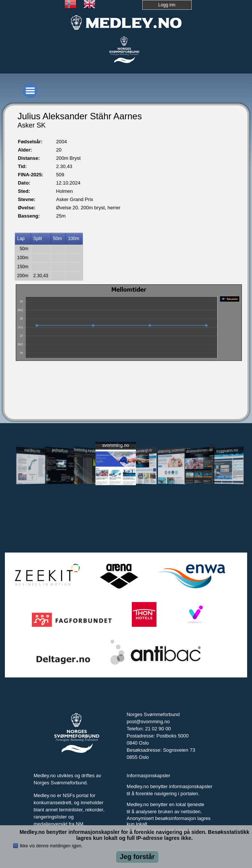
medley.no (32, 451)
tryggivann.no (227, 451)
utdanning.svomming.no (172, 450)
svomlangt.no (144, 451)
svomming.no (116, 445)
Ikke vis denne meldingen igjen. (51, 846)
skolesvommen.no (199, 451)
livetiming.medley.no (88, 451)
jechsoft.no (60, 451)
